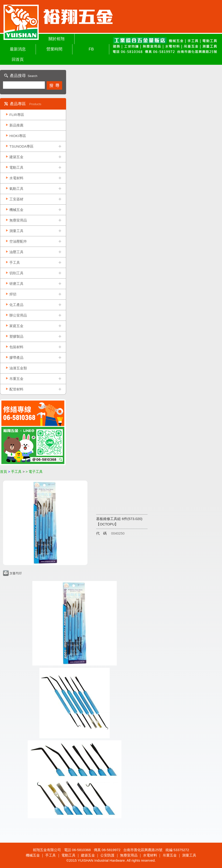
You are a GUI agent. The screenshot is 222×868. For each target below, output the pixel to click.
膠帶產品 (16, 358)
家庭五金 (16, 326)
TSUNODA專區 (21, 146)
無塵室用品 (18, 220)
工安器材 (16, 199)
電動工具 (16, 167)
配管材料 (16, 389)
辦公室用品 (18, 315)
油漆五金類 (18, 368)
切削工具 (16, 273)
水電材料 (16, 178)
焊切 (13, 294)
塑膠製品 (16, 336)
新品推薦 (16, 125)
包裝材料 (16, 347)
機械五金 (16, 210)
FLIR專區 (17, 115)
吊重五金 (16, 379)
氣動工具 (16, 189)
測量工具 (16, 231)
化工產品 (16, 305)
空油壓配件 (18, 241)
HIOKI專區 (18, 136)
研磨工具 (16, 284)
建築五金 (16, 157)
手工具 (15, 262)
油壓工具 (16, 252)
